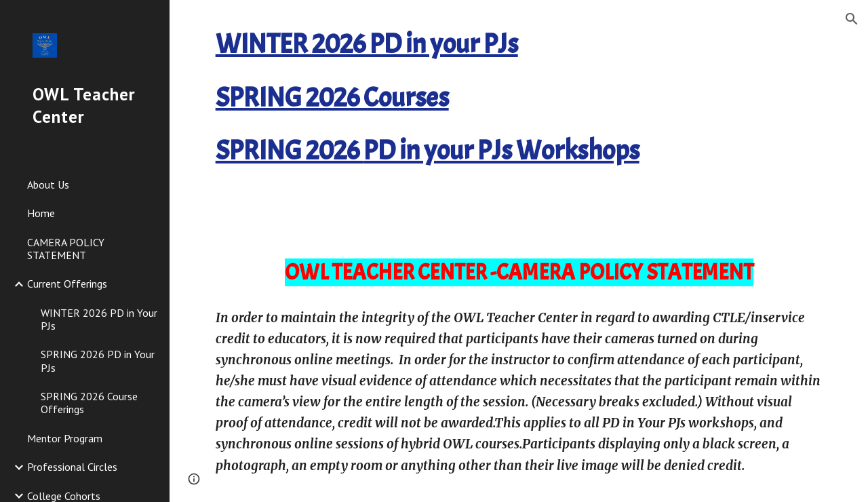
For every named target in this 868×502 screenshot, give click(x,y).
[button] (852, 19)
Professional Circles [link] (72, 467)
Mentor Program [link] (65, 438)
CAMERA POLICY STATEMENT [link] (66, 249)
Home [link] (41, 213)
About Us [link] (48, 185)
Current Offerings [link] (67, 284)
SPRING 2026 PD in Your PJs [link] (98, 361)
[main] (519, 116)
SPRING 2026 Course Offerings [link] (89, 403)
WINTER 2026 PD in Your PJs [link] (99, 319)
